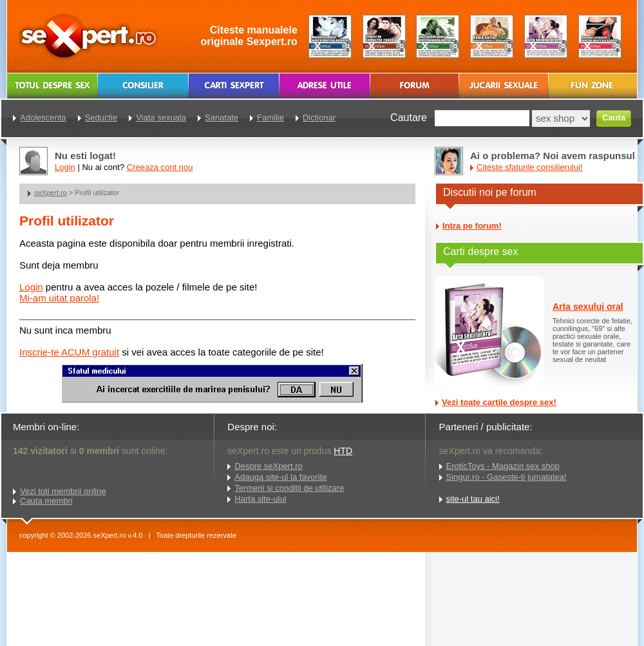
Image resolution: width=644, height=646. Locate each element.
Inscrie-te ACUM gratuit (69, 352)
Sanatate (222, 118)
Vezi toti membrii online (63, 491)
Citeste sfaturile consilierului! (530, 167)
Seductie (101, 118)
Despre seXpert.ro (269, 466)
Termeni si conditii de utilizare (289, 488)
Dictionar (319, 118)
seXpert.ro (51, 193)
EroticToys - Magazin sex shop (503, 466)
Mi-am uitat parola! (59, 298)
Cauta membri (46, 501)
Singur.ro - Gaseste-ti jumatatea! (507, 477)
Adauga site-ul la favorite (280, 477)
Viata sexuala (161, 118)
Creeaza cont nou (160, 167)
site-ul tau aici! (473, 499)
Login (31, 287)
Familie (270, 118)
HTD (343, 451)
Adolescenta (43, 118)
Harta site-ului (260, 499)
